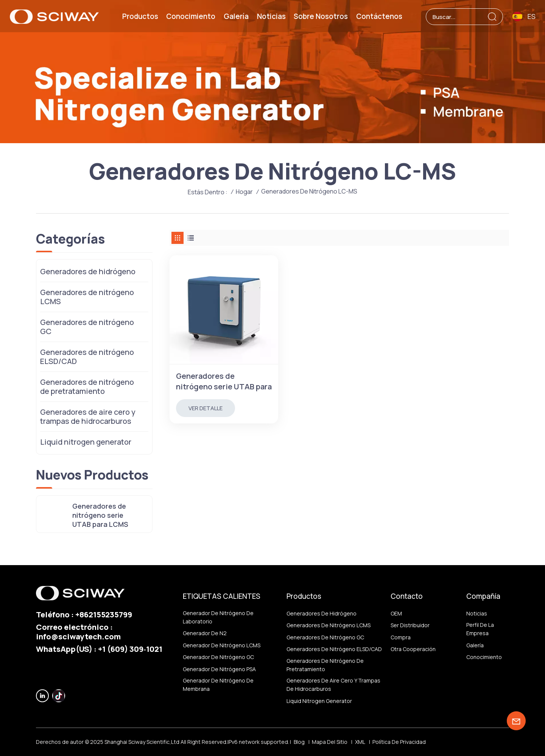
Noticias (271, 16)
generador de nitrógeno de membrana (218, 685)
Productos (140, 16)
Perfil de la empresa (480, 629)
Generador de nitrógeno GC (218, 657)
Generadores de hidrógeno (88, 271)
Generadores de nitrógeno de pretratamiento (87, 387)
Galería (236, 16)
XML (360, 742)
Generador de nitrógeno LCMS (222, 645)
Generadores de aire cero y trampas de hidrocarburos (88, 416)
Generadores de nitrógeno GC (87, 327)
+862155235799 (104, 614)
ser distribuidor (410, 625)
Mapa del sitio (330, 742)
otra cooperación (413, 649)
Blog (299, 742)
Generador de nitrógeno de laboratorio (218, 617)
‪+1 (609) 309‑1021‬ (130, 649)
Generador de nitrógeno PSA (219, 669)
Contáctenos (379, 16)
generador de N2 (205, 633)
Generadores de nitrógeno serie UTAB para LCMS (224, 381)
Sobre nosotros (321, 16)
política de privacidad (399, 742)
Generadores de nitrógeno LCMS (87, 297)
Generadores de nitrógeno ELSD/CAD (87, 357)
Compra (401, 637)
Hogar (244, 192)
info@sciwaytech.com (78, 636)
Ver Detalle (206, 408)
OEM (396, 613)
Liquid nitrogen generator (86, 442)
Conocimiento (191, 16)
